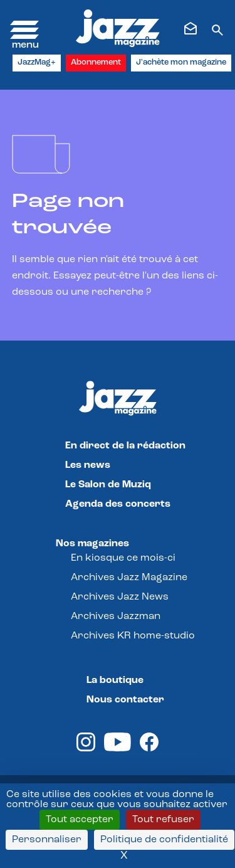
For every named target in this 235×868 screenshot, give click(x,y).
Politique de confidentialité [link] (164, 840)
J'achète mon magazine (181, 62)
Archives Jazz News (120, 597)
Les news (88, 465)
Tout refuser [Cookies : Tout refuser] (163, 820)
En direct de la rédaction (125, 446)
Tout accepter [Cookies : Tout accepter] (80, 820)
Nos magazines (92, 544)
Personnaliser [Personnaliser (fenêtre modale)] (47, 840)
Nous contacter (125, 700)
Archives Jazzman (116, 617)
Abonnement (96, 62)
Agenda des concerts (118, 504)
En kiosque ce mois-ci (123, 558)
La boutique (115, 680)
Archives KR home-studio (133, 636)
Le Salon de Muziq (108, 485)
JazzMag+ (37, 62)
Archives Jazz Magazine (129, 578)
